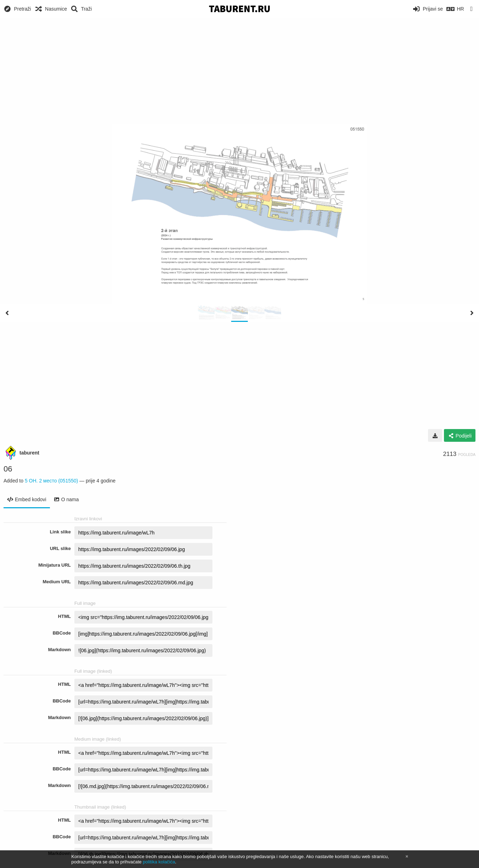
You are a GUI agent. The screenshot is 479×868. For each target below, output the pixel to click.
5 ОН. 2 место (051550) (52, 481)
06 (8, 469)
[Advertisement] (240, 71)
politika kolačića (159, 862)
